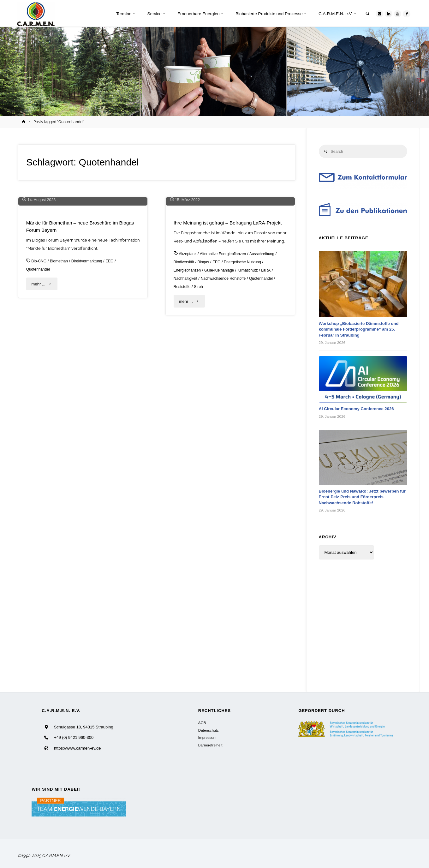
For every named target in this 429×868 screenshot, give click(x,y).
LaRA (273, 389)
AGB (202, 723)
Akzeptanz (188, 373)
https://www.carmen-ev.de (77, 748)
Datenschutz (209, 730)
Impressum (207, 737)
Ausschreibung (268, 373)
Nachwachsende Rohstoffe (227, 397)
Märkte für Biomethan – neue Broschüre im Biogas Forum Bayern (75, 338)
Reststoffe (183, 406)
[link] (365, 14)
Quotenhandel (39, 381)
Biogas (206, 381)
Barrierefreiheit (210, 745)
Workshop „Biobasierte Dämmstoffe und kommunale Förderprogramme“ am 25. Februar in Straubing (362, 330)
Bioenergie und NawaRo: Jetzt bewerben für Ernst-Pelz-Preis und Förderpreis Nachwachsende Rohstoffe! (362, 497)
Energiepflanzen (188, 389)
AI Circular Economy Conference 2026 (360, 409)
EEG (115, 373)
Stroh (200, 406)
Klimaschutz (253, 389)
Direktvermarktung (91, 373)
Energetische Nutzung (247, 381)
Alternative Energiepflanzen (226, 373)
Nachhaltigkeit (187, 397)
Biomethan (61, 373)
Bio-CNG (39, 373)
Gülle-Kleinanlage (223, 389)
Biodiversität (185, 381)
